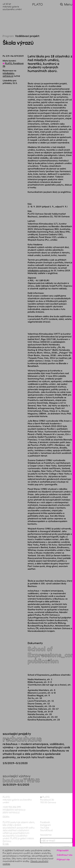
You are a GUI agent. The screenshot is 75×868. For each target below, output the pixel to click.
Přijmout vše (63, 860)
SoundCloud (46, 830)
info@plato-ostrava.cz (39, 271)
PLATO (37, 4)
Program (8, 36)
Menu (68, 4)
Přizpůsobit (63, 850)
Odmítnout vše (65, 855)
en (8, 817)
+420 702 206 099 (12, 807)
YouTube (45, 828)
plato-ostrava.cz (11, 812)
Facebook (45, 822)
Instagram (46, 825)
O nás (6, 844)
